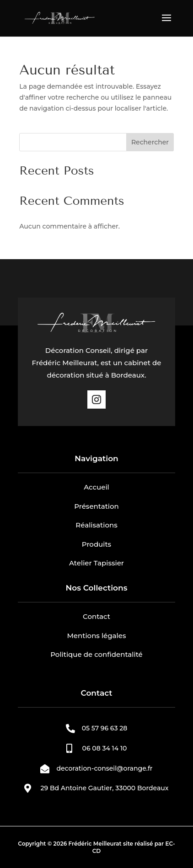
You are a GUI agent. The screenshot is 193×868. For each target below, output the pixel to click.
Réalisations (96, 525)
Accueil (96, 487)
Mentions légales (97, 636)
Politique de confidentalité (96, 654)
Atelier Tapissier (96, 563)
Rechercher (150, 142)
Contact (96, 616)
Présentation (96, 506)
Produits (96, 544)
